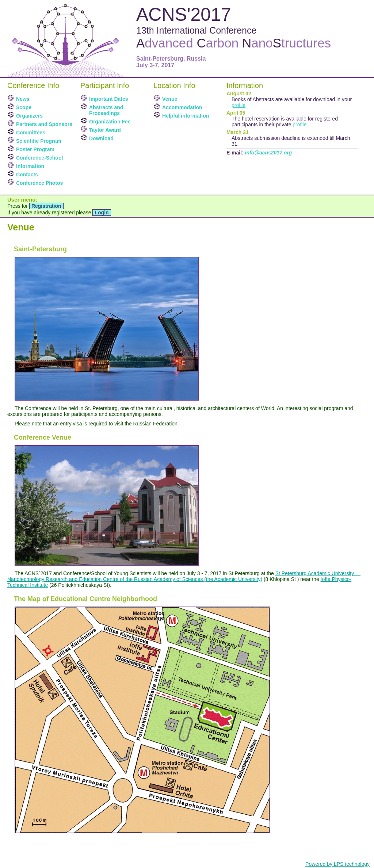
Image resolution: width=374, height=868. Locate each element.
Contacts (27, 175)
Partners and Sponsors (44, 124)
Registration (46, 206)
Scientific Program (39, 141)
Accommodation (182, 107)
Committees (31, 133)
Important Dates (109, 99)
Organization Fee (110, 122)
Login (102, 213)
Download (101, 138)
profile (238, 105)
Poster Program (35, 149)
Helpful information (186, 116)
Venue (170, 99)
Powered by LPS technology (337, 864)
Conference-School (39, 158)
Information (30, 166)
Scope (24, 107)
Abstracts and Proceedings (106, 110)
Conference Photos (39, 183)
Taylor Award (105, 130)
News (23, 99)
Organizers (29, 116)
